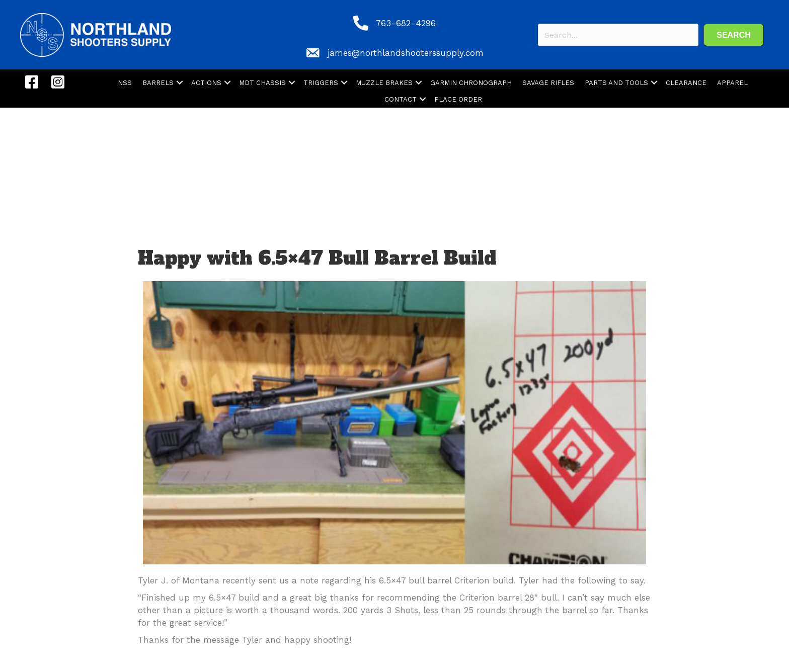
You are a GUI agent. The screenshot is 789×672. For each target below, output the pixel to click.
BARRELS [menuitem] (158, 83)
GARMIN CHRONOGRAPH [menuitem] (471, 83)
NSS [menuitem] (125, 83)
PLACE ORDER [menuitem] (458, 99)
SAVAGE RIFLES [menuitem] (548, 83)
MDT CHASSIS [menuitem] (262, 83)
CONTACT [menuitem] (401, 99)
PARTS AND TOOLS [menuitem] (616, 83)
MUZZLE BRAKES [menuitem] (384, 83)
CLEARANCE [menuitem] (686, 83)
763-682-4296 (406, 23)
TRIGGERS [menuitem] (321, 83)
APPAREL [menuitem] (732, 83)
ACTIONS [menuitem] (206, 83)
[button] (734, 35)
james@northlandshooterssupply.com (406, 53)
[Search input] (618, 35)
